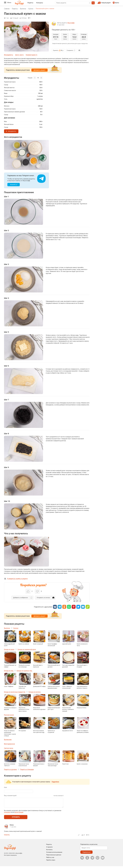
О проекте (49, 849)
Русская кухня (9, 715)
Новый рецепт (106, 3)
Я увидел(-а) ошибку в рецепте (17, 579)
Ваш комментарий (10, 796)
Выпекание (8, 740)
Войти (116, 3)
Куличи (31, 9)
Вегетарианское (9, 744)
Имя (5, 787)
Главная (7, 9)
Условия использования (54, 854)
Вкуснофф (71, 23)
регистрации (19, 814)
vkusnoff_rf (14, 185)
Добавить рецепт (40, 70)
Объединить (12, 131)
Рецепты (30, 3)
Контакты (49, 851)
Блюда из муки (9, 649)
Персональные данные (54, 857)
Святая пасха (9, 748)
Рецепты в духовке (10, 769)
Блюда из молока (35, 692)
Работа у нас (50, 859)
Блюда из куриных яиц (24, 671)
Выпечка (23, 9)
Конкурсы (40, 3)
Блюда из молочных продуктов (15, 692)
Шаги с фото (19, 55)
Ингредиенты (9, 55)
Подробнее (55, 782)
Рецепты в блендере (27, 769)
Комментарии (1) (32, 55)
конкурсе (7, 814)
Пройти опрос (51, 862)
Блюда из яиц (9, 671)
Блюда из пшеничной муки (27, 649)
